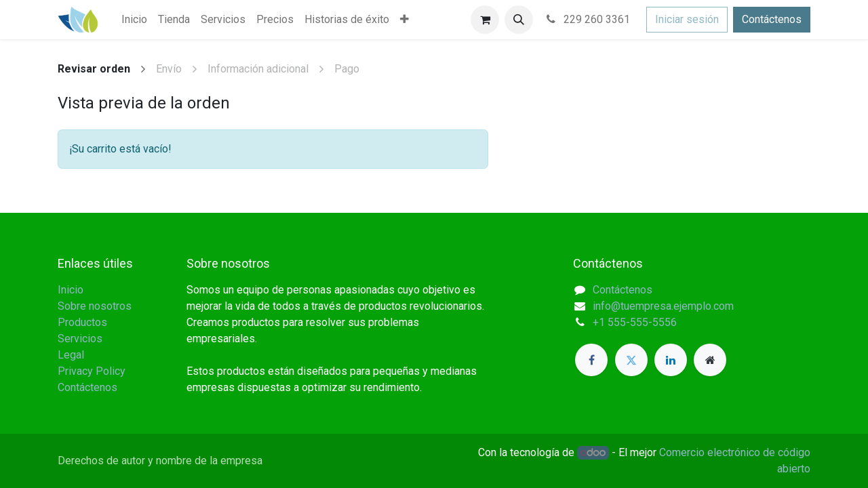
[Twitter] (631, 360)
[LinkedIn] (671, 360)
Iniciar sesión (687, 19)
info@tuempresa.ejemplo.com (663, 306)
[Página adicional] (710, 360)
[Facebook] (591, 360)
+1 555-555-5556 (635, 322)
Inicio (71, 290)
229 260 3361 (587, 19)
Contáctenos (772, 19)
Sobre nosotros (95, 306)
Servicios (80, 339)
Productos (82, 322)
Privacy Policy (92, 371)
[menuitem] (134, 20)
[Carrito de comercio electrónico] (485, 20)
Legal (71, 355)
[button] (519, 20)
